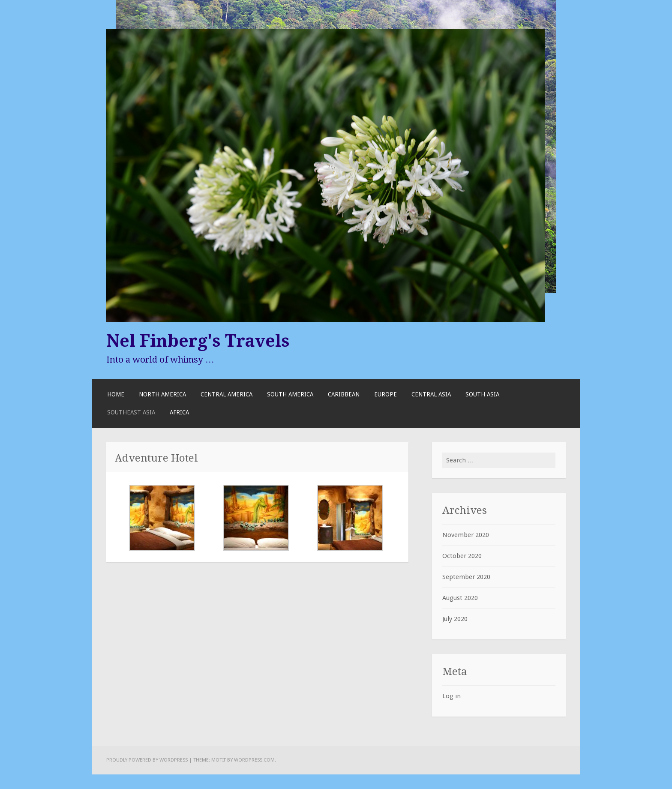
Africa (179, 412)
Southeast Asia (131, 412)
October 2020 (462, 556)
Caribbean (344, 394)
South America (290, 394)
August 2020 (460, 598)
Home (116, 394)
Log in (451, 696)
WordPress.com (254, 760)
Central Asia (431, 394)
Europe (385, 394)
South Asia (482, 394)
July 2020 (455, 619)
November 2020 (466, 535)
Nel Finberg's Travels (198, 341)
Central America (226, 394)
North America (162, 394)
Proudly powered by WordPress (147, 760)
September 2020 (466, 577)
